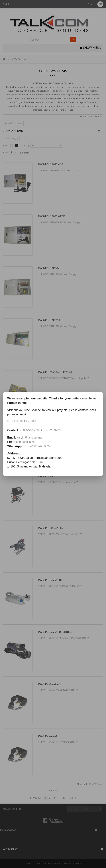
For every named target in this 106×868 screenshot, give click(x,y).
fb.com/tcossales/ (24, 442)
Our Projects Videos (22, 421)
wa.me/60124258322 (37, 446)
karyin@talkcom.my (29, 438)
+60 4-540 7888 (30, 430)
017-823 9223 (52, 430)
